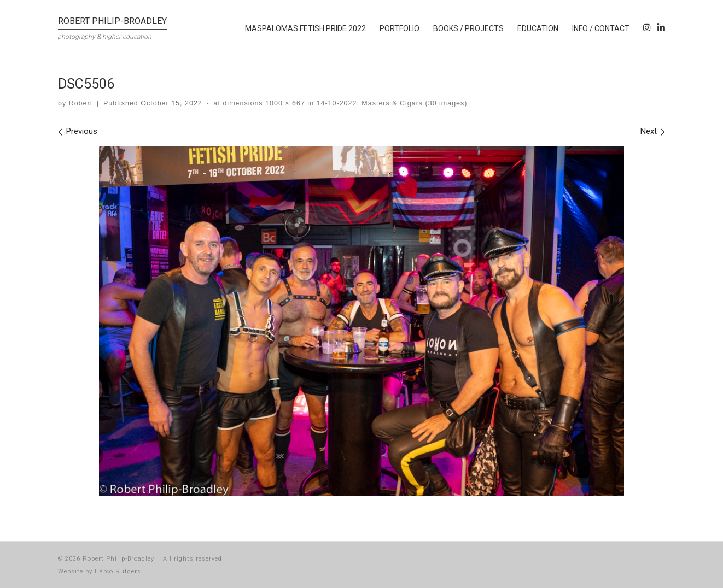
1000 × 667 (284, 103)
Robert (81, 103)
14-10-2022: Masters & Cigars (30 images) (390, 103)
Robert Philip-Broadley (118, 559)
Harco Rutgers (118, 571)
